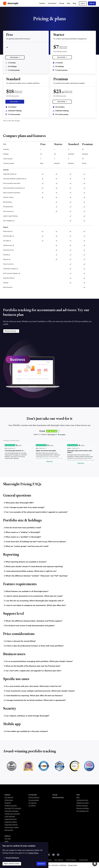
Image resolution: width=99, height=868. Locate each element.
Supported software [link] (11, 825)
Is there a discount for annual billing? (19, 641)
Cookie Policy (63, 865)
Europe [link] (49, 860)
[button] (95, 864)
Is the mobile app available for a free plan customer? (26, 731)
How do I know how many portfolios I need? (22, 528)
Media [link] (6, 841)
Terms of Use (55, 865)
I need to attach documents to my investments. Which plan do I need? (33, 596)
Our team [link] (8, 839)
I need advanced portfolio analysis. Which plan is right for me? (30, 571)
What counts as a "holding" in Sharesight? (22, 532)
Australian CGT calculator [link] (13, 808)
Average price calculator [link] (12, 814)
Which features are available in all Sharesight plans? (26, 591)
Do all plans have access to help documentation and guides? (29, 626)
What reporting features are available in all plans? (25, 562)
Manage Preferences (11, 858)
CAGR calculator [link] (10, 816)
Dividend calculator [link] (11, 806)
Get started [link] (15, 57)
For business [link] (52, 3)
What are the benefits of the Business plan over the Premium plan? (32, 666)
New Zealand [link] (59, 860)
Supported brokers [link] (11, 819)
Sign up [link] (92, 3)
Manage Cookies (73, 865)
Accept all (41, 864)
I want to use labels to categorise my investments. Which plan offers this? (34, 605)
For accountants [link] (34, 800)
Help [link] (68, 3)
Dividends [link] (8, 803)
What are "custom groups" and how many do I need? (26, 546)
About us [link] (8, 836)
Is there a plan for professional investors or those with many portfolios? (33, 646)
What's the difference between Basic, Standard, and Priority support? (33, 621)
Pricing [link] (62, 3)
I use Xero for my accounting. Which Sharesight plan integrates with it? (33, 601)
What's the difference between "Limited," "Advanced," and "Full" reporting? (35, 576)
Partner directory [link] (34, 797)
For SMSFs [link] (32, 806)
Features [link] (42, 3)
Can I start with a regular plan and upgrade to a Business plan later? (32, 671)
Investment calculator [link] (12, 811)
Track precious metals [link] (12, 827)
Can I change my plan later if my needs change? (24, 507)
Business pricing (11, 331)
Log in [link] (83, 3)
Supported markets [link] (11, 822)
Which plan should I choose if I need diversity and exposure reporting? (33, 566)
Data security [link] (9, 830)
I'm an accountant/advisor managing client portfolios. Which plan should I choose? (38, 661)
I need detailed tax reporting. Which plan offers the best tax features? (33, 696)
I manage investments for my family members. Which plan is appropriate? (34, 700)
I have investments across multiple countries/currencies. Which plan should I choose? (39, 691)
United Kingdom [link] (71, 860)
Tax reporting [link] (9, 797)
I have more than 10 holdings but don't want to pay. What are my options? (35, 542)
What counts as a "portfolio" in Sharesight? (22, 537)
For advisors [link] (33, 803)
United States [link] (84, 860)
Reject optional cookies (12, 864)
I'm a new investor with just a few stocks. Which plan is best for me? (32, 686)
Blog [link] (74, 3)
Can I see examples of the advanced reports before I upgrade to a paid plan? (35, 512)
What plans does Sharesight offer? (18, 503)
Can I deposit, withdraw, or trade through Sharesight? (26, 716)
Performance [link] (9, 800)
